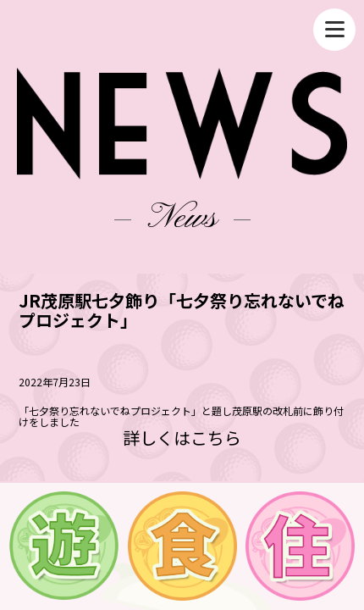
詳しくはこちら (182, 438)
